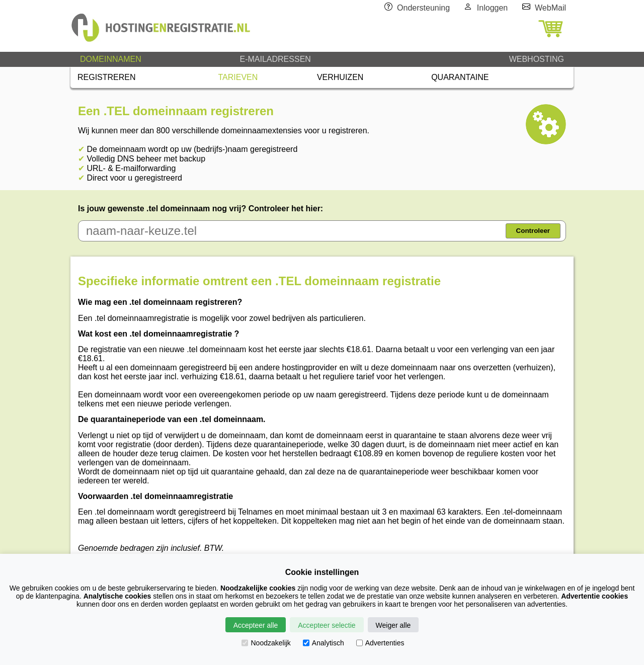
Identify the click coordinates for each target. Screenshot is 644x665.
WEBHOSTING (537, 59)
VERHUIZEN (340, 77)
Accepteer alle (256, 625)
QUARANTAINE (460, 77)
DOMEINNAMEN (111, 59)
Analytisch (324, 643)
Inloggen (492, 8)
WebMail (550, 8)
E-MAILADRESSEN (275, 59)
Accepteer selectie (327, 625)
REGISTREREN (107, 77)
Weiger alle (393, 625)
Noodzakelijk (266, 643)
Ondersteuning (423, 8)
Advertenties (380, 643)
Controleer (533, 231)
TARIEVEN (238, 77)
